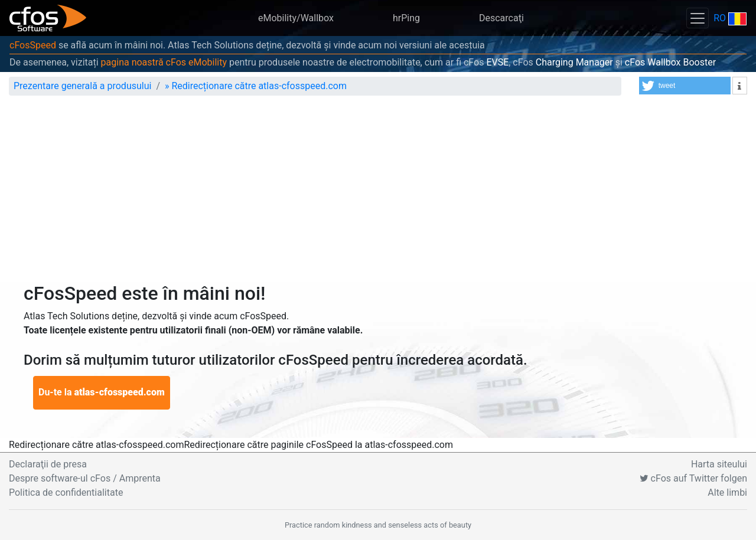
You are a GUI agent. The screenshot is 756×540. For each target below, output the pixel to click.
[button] (685, 86)
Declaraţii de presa (48, 464)
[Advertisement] (378, 194)
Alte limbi (727, 492)
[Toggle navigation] (698, 18)
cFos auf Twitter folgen (693, 478)
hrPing (406, 18)
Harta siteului (719, 464)
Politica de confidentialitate (66, 492)
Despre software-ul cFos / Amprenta (85, 478)
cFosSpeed (33, 45)
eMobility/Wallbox (296, 18)
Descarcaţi (501, 18)
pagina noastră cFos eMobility (164, 62)
